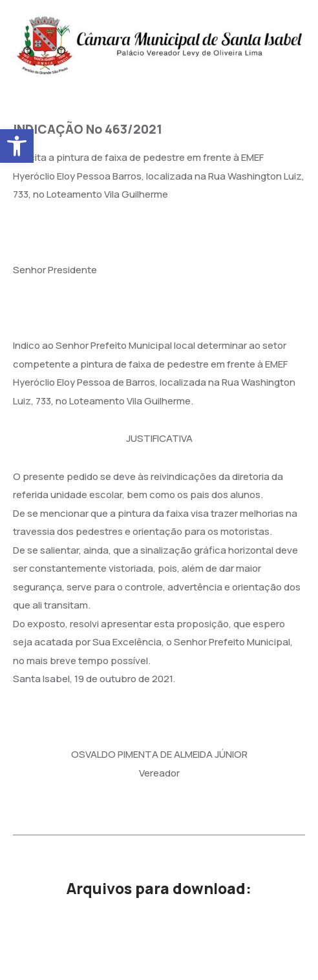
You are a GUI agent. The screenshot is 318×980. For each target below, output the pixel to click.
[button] (17, 146)
